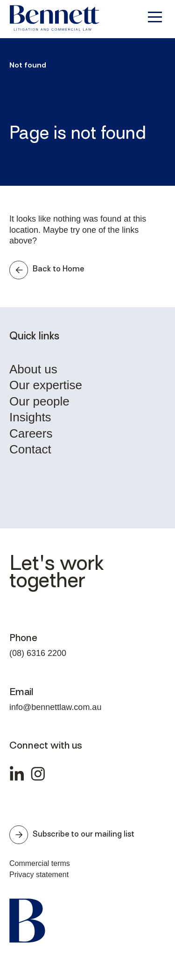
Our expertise (46, 385)
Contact (30, 449)
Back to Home (47, 270)
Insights (30, 417)
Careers (31, 434)
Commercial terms (40, 863)
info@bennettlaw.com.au (55, 707)
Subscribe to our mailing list (72, 835)
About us (33, 369)
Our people (39, 402)
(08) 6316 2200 (38, 653)
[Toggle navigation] (154, 17)
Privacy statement (39, 875)
